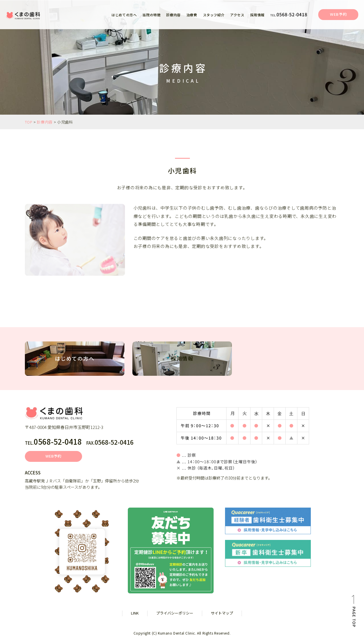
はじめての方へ (124, 15)
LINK (135, 613)
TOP (29, 122)
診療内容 (45, 122)
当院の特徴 (151, 15)
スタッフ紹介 (214, 15)
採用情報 (257, 15)
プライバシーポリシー (175, 613)
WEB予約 (338, 14)
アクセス (237, 15)
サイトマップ (222, 613)
